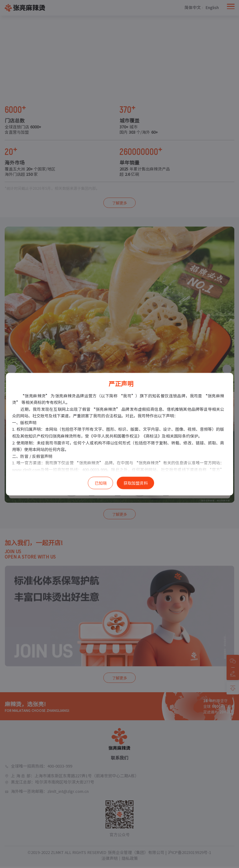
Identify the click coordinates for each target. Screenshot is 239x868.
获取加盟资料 (136, 483)
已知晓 (101, 483)
